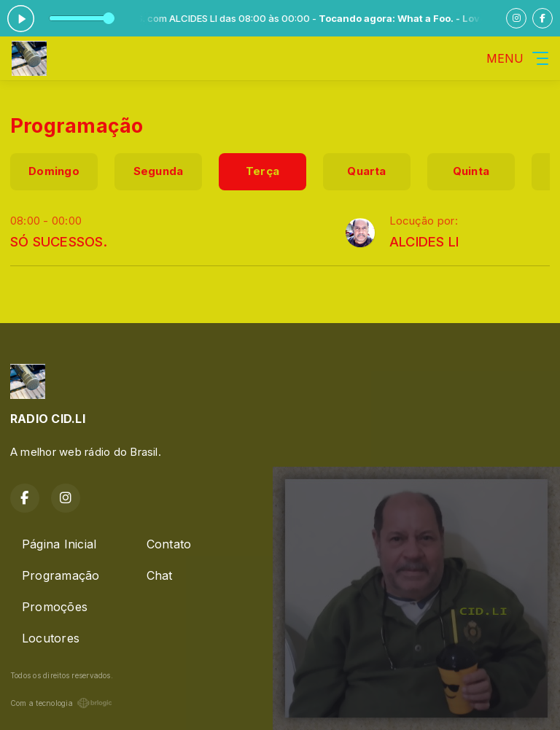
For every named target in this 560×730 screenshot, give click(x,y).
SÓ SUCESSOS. (59, 241)
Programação (61, 575)
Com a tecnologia (61, 703)
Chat (160, 575)
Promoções (55, 607)
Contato (169, 544)
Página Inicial (59, 544)
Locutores (51, 638)
